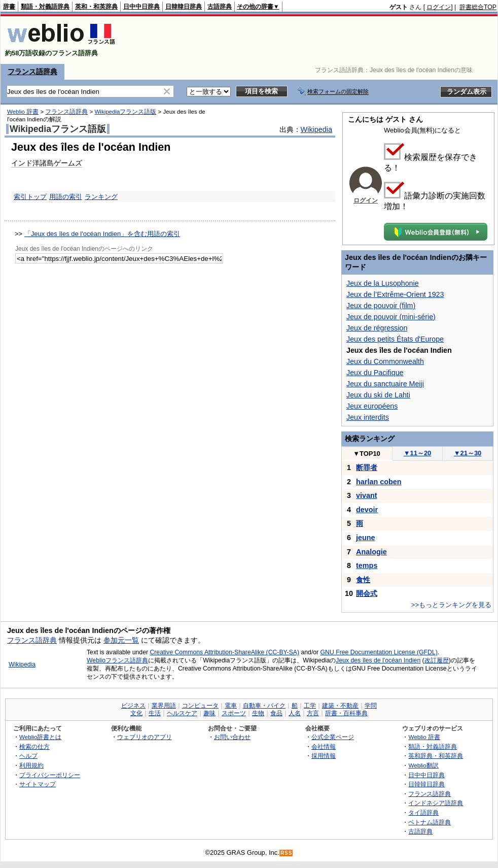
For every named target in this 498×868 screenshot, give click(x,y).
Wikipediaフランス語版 (125, 112)
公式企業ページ (333, 737)
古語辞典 (220, 7)
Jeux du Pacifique (375, 373)
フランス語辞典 (32, 72)
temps (367, 565)
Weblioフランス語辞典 (117, 660)
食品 (276, 713)
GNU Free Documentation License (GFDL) (379, 652)
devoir (367, 510)
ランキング (101, 197)
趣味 (209, 713)
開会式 (367, 593)
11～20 (418, 453)
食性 (363, 580)
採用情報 (324, 756)
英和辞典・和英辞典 (436, 756)
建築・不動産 (340, 706)
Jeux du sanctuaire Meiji (385, 384)
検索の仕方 (34, 746)
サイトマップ (38, 784)
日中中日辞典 (141, 7)
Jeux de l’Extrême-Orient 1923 (395, 294)
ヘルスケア (182, 713)
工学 (310, 706)
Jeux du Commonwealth (385, 361)
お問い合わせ (232, 737)
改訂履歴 (437, 660)
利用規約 (31, 765)
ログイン (439, 7)
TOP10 (367, 454)
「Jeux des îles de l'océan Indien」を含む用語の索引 (102, 234)
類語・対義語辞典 (45, 7)
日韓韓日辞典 (184, 7)
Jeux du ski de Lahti (378, 395)
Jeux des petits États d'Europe (395, 339)
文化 (136, 713)
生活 (155, 713)
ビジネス (133, 706)
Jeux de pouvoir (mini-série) (391, 317)
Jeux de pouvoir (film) (381, 306)
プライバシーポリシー (50, 775)
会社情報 (324, 746)
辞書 (9, 7)
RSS (287, 853)
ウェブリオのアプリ (145, 737)
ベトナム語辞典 (430, 822)
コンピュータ (200, 706)
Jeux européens (372, 406)
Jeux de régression (377, 328)
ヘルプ (28, 756)
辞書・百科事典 (346, 713)
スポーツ (234, 713)
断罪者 (367, 468)
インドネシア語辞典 (436, 803)
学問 (371, 706)
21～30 (468, 453)
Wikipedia (316, 129)
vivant (367, 495)
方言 (313, 713)
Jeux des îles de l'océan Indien (378, 660)
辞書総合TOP (478, 7)
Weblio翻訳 (423, 765)
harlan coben (379, 482)
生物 (258, 713)
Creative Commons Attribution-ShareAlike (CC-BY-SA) (224, 652)
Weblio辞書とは (40, 737)
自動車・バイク (264, 706)
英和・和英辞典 (96, 7)
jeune (366, 538)
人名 (295, 713)
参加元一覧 (121, 640)
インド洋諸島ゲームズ (47, 163)
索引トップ (30, 197)
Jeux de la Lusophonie (383, 283)
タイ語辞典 (423, 812)
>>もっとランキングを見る (451, 605)
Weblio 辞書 (23, 112)
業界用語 (164, 706)
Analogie (371, 552)
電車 (231, 706)
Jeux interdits (368, 417)
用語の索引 (66, 197)
